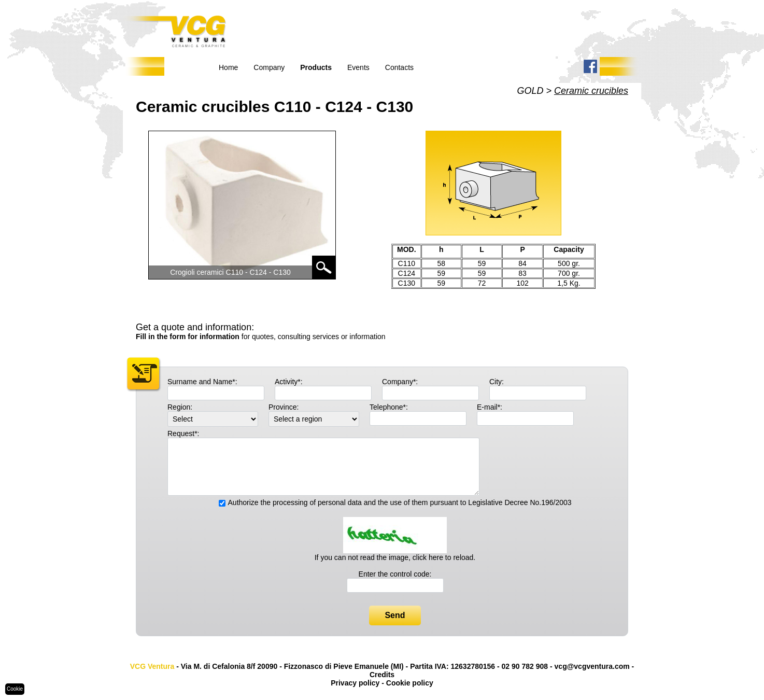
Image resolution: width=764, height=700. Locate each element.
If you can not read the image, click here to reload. (395, 557)
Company (269, 67)
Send (395, 615)
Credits (382, 675)
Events (358, 67)
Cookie (15, 689)
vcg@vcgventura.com (592, 666)
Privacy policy (355, 683)
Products (316, 67)
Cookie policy (410, 683)
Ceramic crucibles (591, 91)
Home (228, 67)
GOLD (530, 91)
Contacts (399, 67)
